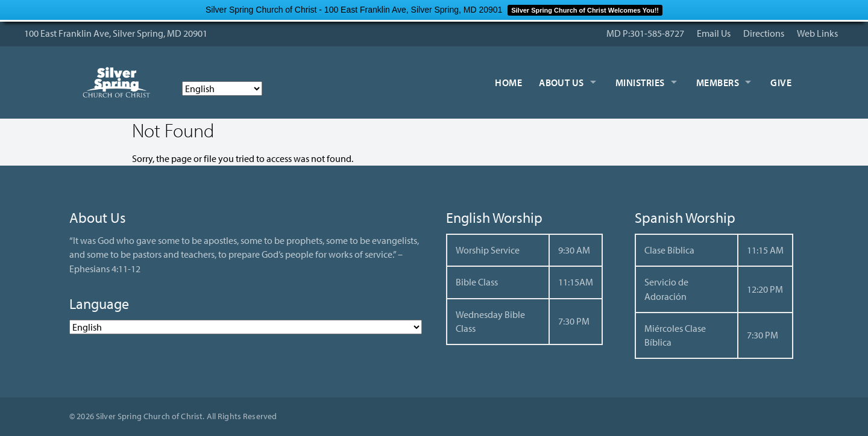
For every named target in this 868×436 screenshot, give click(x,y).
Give (781, 83)
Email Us (714, 33)
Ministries (640, 83)
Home (508, 83)
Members (718, 83)
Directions (764, 33)
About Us (561, 83)
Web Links (817, 33)
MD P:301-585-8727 (645, 33)
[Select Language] (222, 89)
